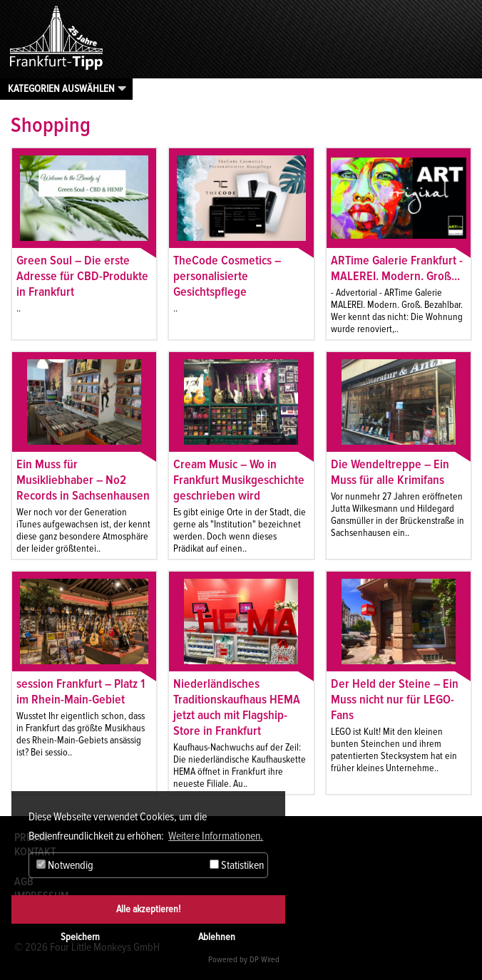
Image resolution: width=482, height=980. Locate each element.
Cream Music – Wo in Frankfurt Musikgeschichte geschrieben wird (239, 480)
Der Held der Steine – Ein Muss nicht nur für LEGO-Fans (395, 699)
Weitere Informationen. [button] (216, 836)
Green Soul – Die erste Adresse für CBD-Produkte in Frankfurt (82, 276)
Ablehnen (217, 937)
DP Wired (265, 960)
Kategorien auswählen (61, 88)
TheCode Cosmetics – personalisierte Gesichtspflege (227, 276)
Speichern (80, 937)
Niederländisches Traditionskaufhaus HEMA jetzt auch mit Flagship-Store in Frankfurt (237, 707)
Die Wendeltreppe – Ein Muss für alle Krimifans (390, 472)
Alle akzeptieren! (148, 909)
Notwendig (65, 865)
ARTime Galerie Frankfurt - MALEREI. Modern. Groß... (397, 268)
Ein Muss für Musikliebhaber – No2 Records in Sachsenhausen (83, 480)
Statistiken (237, 865)
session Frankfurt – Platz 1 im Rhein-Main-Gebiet (81, 691)
